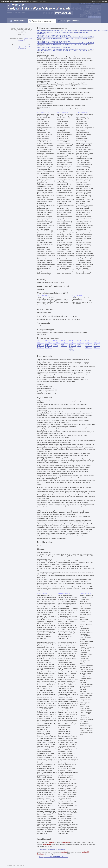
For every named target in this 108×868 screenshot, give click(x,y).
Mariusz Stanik (80, 345)
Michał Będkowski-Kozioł (41, 346)
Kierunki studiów (19, 21)
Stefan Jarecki (55, 345)
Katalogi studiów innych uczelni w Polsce (90, 4)
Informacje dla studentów (70, 21)
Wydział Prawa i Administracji (25, 40)
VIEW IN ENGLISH (94, 17)
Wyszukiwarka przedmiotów (43, 21)
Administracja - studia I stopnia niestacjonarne (21, 48)
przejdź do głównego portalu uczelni (16, 12)
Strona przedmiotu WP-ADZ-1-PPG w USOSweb (54, 857)
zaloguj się (105, 1)
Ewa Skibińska (64, 345)
